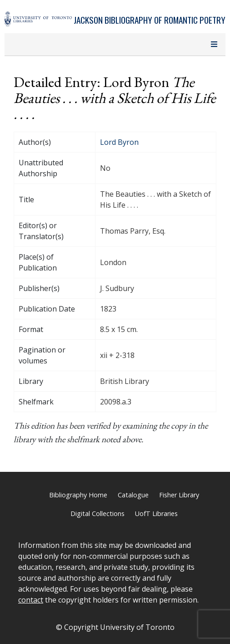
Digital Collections (97, 514)
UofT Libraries (156, 514)
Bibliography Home (78, 495)
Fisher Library (179, 495)
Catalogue (133, 495)
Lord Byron (119, 142)
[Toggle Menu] (214, 45)
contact (31, 600)
